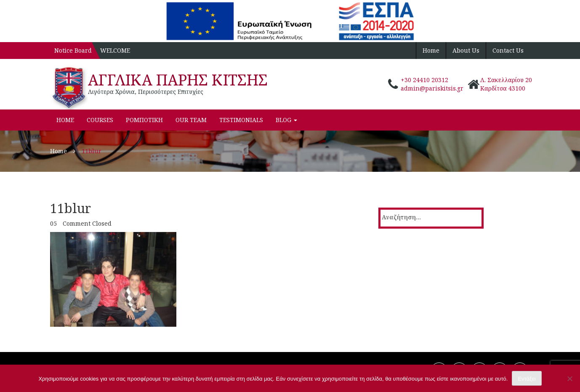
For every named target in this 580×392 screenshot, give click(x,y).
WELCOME (115, 50)
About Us (466, 50)
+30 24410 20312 (424, 80)
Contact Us (508, 50)
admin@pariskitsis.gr (432, 88)
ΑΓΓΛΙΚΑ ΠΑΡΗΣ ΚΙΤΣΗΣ (178, 80)
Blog (286, 120)
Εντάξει (527, 379)
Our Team (191, 120)
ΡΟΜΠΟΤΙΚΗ (144, 120)
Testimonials (241, 120)
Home (431, 50)
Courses (100, 120)
